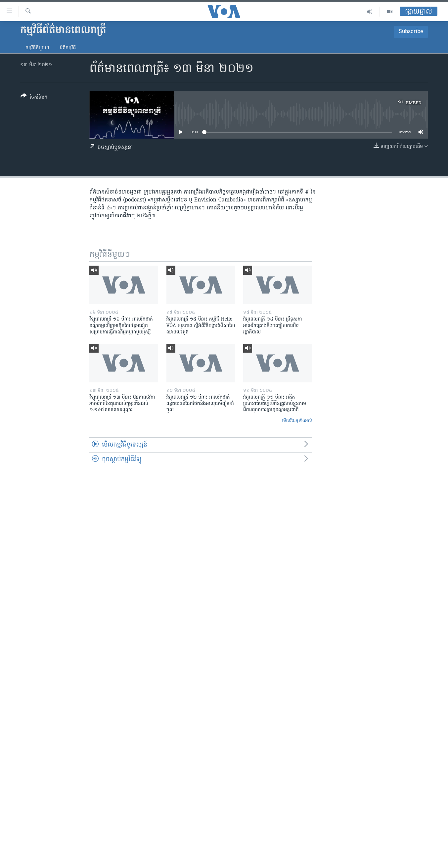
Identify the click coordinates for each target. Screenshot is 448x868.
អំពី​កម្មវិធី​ (68, 48)
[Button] (34, 98)
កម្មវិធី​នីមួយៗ (37, 48)
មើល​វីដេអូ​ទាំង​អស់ (297, 421)
